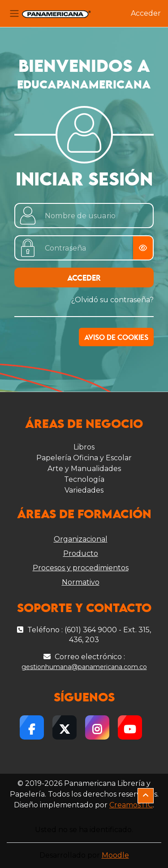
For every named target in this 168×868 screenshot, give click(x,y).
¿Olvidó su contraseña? (112, 300)
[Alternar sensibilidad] (143, 248)
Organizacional (81, 539)
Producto (81, 553)
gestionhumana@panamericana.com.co (84, 667)
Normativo (81, 582)
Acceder (146, 13)
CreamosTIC (131, 805)
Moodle (115, 855)
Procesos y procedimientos (81, 568)
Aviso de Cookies (116, 338)
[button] (146, 796)
